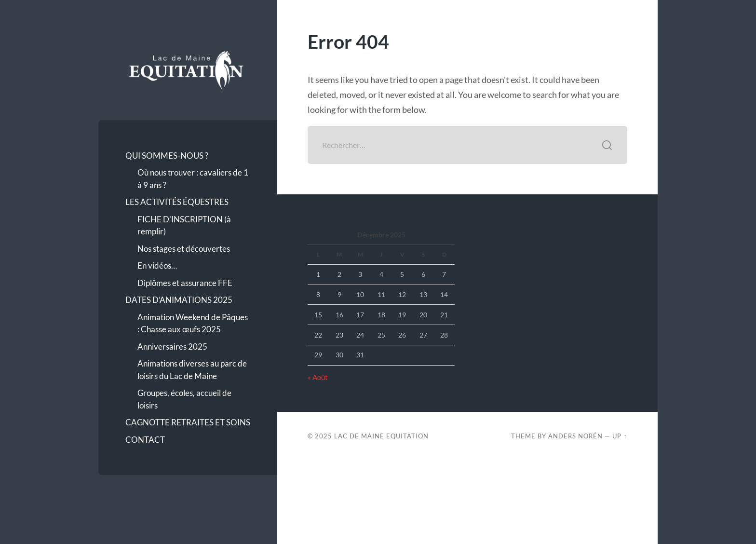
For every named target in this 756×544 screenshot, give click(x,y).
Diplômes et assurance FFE (185, 283)
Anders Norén (575, 436)
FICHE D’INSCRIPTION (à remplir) (184, 225)
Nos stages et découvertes (184, 249)
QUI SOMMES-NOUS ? (167, 156)
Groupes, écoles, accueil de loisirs (184, 399)
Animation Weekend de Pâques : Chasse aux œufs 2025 (193, 323)
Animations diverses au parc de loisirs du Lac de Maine (192, 370)
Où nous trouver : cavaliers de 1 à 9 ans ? (193, 179)
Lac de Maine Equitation (381, 436)
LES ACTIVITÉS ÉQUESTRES (177, 202)
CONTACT (145, 440)
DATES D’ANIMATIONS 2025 (179, 300)
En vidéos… (157, 265)
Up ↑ (620, 436)
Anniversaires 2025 (172, 347)
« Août (318, 377)
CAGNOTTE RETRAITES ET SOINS (188, 422)
